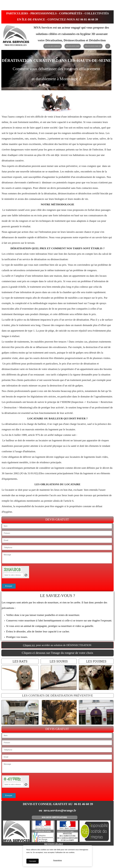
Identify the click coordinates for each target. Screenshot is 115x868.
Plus (108, 46)
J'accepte (33, 861)
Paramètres (57, 861)
